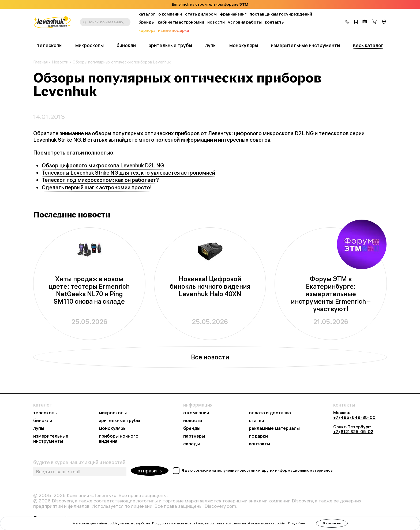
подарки (258, 436)
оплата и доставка (270, 413)
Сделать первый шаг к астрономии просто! (97, 187)
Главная (40, 62)
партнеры (194, 436)
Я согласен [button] (332, 523)
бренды (147, 22)
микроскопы (89, 46)
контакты (275, 22)
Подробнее (297, 523)
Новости (60, 62)
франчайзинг (233, 14)
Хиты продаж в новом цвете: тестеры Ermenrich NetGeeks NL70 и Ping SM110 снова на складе (89, 290)
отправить (150, 471)
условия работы (245, 22)
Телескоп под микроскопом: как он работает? (100, 180)
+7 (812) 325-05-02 (353, 431)
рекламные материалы (274, 428)
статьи (256, 421)
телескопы (50, 46)
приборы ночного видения (119, 439)
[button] (347, 22)
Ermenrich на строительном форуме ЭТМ (210, 4)
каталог (147, 14)
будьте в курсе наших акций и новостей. (80, 463)
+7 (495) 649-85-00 (354, 417)
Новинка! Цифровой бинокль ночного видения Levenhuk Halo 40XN (210, 286)
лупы (211, 46)
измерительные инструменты (305, 46)
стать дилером (201, 14)
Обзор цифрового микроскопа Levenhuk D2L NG (103, 166)
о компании (170, 14)
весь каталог (368, 46)
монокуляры (244, 46)
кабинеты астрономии (181, 22)
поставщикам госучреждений (281, 14)
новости (216, 22)
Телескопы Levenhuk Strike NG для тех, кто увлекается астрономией (128, 173)
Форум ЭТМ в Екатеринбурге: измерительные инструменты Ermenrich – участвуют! (331, 294)
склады (192, 444)
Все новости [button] (210, 357)
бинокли (126, 46)
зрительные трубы (170, 46)
